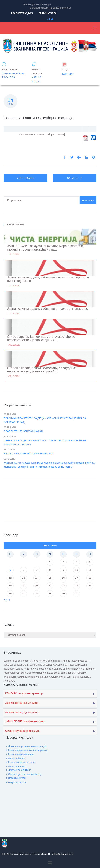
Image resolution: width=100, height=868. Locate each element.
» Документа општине (19, 770)
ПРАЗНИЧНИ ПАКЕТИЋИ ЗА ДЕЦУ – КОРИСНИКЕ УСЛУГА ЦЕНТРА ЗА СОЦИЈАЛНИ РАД (45, 420)
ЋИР (65, 74)
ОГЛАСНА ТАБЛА (48, 13)
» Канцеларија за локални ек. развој (27, 750)
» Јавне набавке (16, 758)
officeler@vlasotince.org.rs (37, 4)
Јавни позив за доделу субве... (22, 703)
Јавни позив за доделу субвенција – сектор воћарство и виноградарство (48, 279)
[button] (95, 28)
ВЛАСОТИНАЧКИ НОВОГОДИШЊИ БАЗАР (28, 454)
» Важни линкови (16, 778)
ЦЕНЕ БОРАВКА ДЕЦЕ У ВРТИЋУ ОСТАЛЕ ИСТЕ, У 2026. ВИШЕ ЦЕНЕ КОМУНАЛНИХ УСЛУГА (45, 443)
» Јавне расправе (16, 766)
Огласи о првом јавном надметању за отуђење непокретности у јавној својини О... (41, 370)
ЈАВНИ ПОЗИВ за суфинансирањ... (25, 721)
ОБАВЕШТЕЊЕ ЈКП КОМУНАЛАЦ (23, 431)
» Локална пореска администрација (27, 746)
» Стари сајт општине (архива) (24, 774)
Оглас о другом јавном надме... (23, 731)
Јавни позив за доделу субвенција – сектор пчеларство (48, 309)
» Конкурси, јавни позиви (20, 762)
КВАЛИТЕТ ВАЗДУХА (22, 13)
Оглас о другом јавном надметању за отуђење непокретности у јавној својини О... (41, 338)
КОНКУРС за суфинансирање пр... (25, 693)
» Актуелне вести (16, 782)
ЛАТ (71, 74)
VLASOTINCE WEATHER (50, 499)
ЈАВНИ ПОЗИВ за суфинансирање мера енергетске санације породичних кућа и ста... (45, 248)
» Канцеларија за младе (20, 754)
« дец (7, 599)
